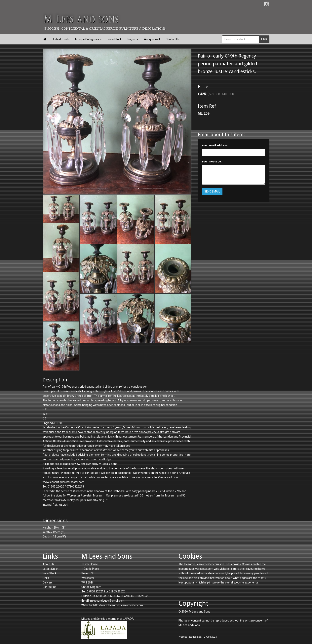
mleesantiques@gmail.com (107, 601)
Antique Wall (152, 39)
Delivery (48, 582)
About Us (48, 564)
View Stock (115, 39)
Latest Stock (61, 39)
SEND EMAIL (212, 192)
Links (46, 578)
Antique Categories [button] (88, 39)
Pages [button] (133, 39)
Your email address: (215, 145)
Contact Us (173, 39)
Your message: (212, 161)
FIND (264, 39)
